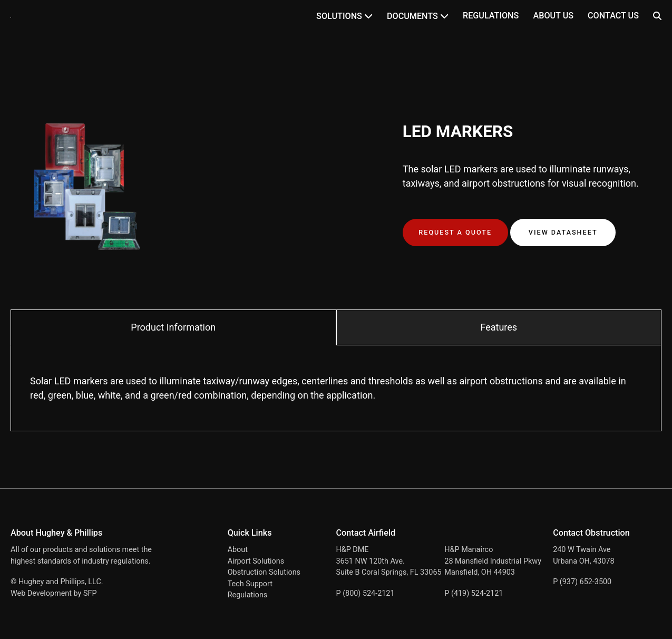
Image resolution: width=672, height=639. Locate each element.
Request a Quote (455, 232)
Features (499, 327)
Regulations (491, 16)
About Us (553, 16)
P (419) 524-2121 (474, 593)
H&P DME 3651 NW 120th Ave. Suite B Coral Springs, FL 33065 (389, 561)
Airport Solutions (256, 561)
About (238, 550)
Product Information (173, 327)
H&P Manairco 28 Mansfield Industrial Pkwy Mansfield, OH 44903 (493, 561)
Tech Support (250, 584)
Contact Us (613, 16)
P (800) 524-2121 (366, 593)
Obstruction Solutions (264, 572)
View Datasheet (563, 232)
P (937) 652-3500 (582, 582)
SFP (90, 593)
